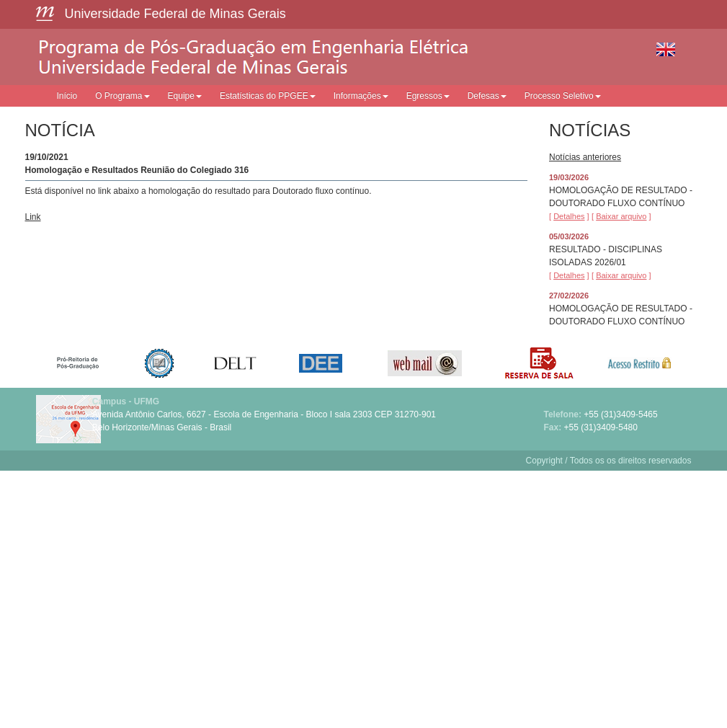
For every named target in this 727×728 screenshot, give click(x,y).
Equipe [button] (185, 96)
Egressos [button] (428, 96)
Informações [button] (361, 96)
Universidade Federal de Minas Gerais (175, 14)
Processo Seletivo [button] (563, 96)
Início (67, 96)
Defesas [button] (487, 96)
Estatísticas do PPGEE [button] (268, 96)
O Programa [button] (122, 96)
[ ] (569, 216)
